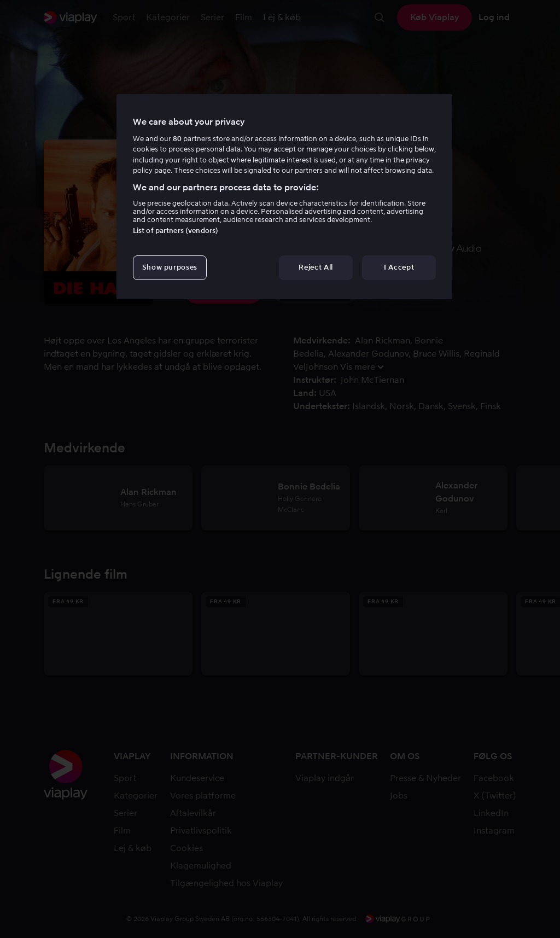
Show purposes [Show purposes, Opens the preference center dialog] (170, 267)
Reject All (316, 267)
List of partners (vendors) (176, 231)
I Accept (399, 267)
